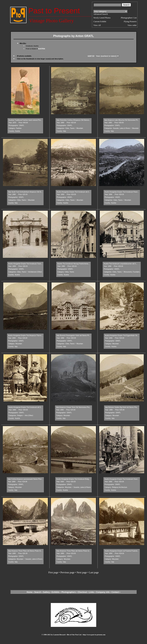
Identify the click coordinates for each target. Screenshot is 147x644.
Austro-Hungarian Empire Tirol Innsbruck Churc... (122, 479)
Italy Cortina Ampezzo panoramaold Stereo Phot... (25, 479)
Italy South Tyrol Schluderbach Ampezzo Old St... (25, 192)
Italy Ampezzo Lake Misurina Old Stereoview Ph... (122, 120)
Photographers (69, 592)
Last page (94, 572)
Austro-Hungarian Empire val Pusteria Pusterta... (122, 551)
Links (92, 592)
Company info (103, 592)
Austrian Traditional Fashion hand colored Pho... (25, 120)
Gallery (46, 592)
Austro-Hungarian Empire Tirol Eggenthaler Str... (122, 336)
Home (29, 592)
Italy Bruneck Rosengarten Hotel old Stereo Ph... (73, 336)
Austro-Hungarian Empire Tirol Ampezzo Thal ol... (25, 336)
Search (38, 592)
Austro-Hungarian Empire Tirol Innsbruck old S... (74, 192)
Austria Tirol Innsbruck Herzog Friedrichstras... (73, 264)
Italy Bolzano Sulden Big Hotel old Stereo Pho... (122, 407)
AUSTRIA (42, 49)
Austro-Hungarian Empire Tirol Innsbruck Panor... (122, 192)
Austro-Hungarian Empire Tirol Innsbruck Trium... (25, 264)
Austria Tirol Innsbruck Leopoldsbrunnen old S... (120, 264)
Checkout (82, 592)
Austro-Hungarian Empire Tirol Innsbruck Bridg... (73, 479)
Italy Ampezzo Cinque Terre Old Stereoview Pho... (73, 407)
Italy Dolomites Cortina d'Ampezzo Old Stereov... (73, 120)
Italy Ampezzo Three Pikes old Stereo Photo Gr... (25, 551)
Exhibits (56, 592)
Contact (115, 592)
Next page (82, 572)
